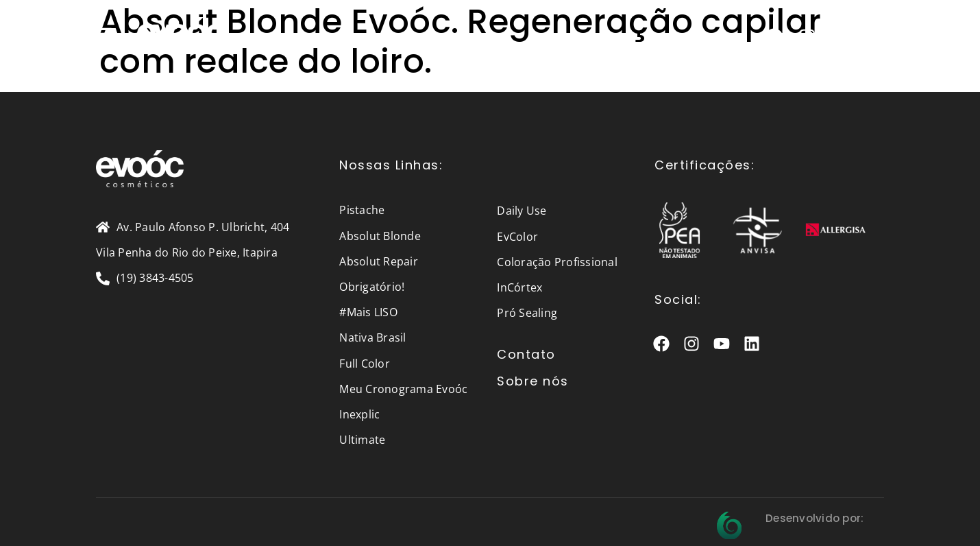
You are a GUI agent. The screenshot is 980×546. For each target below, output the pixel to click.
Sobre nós (533, 381)
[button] (105, 34)
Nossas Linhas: (391, 165)
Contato (526, 354)
